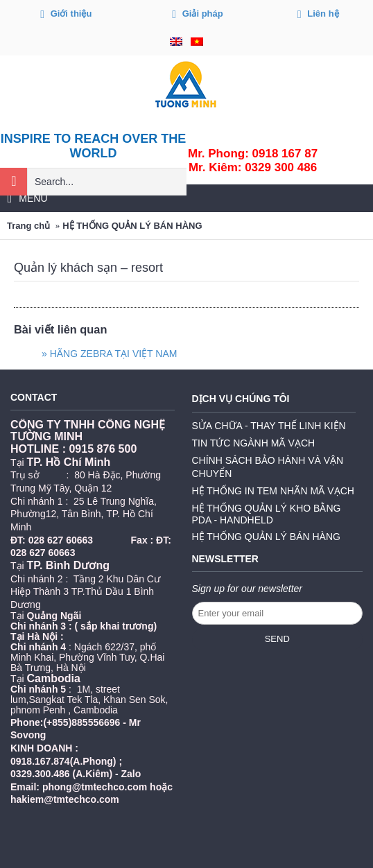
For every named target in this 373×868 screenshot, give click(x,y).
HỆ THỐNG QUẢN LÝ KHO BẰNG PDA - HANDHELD (267, 514)
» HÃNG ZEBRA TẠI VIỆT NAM (109, 354)
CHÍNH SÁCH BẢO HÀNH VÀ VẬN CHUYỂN (268, 467)
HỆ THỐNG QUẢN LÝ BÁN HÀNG (132, 226)
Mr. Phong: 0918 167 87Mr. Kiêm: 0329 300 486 (253, 160)
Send (277, 639)
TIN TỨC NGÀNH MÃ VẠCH (254, 443)
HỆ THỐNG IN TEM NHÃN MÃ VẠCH (273, 491)
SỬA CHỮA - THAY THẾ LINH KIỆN (269, 426)
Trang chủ (28, 226)
